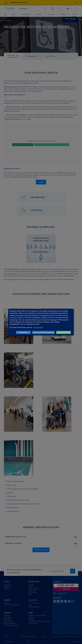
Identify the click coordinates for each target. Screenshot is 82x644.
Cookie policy (38, 327)
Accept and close (64, 332)
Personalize (23, 332)
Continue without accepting (43, 332)
